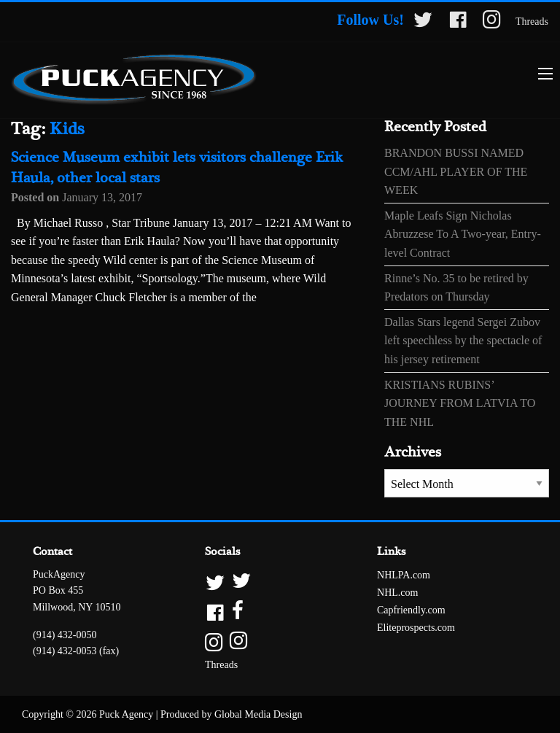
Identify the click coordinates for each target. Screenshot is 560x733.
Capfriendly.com (411, 610)
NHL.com (397, 593)
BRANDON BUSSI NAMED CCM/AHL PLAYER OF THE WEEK (456, 171)
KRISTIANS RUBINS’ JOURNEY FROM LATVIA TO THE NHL (460, 403)
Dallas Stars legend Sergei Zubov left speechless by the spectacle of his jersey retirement (463, 341)
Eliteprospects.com (416, 628)
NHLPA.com (404, 575)
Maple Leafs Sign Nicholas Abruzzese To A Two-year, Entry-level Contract (463, 234)
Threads (532, 22)
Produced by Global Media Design (231, 714)
